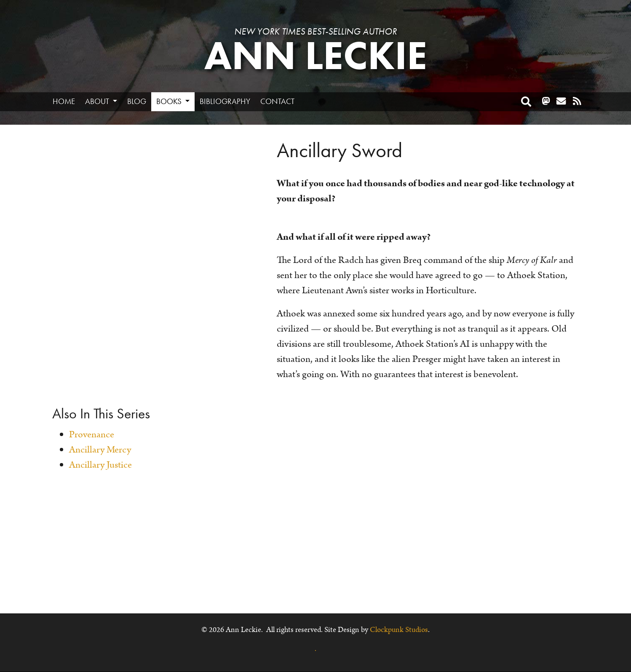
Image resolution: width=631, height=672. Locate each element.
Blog (137, 101)
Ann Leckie (316, 56)
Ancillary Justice (100, 465)
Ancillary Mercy (100, 450)
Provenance (92, 435)
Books (170, 101)
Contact (277, 101)
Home (64, 101)
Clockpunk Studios (399, 630)
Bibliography (225, 101)
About (98, 101)
